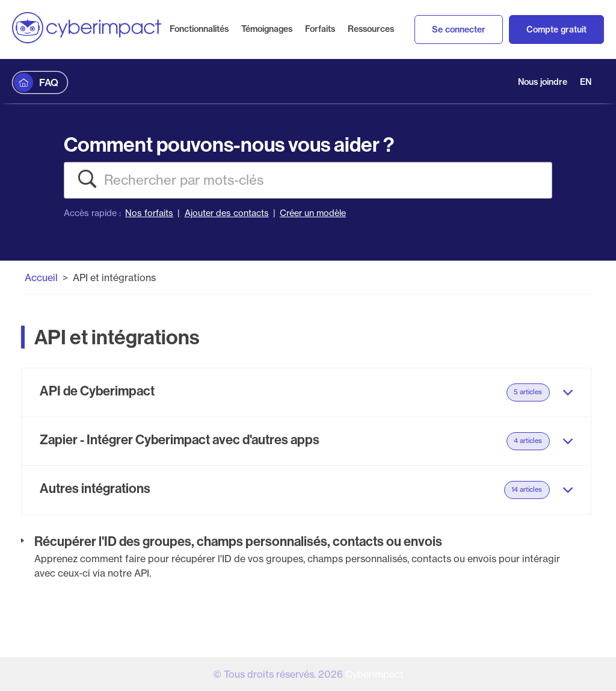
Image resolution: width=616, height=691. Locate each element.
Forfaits (320, 29)
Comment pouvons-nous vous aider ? (229, 144)
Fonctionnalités (199, 29)
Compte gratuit (556, 29)
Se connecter (459, 29)
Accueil (41, 277)
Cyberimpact (374, 674)
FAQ (49, 82)
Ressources (371, 29)
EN (586, 82)
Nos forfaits (149, 213)
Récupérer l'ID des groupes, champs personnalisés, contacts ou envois (238, 541)
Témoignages (267, 29)
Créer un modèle (313, 213)
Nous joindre (543, 82)
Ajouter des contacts (227, 213)
